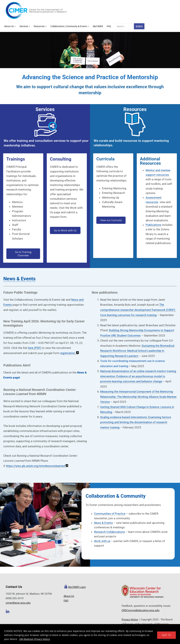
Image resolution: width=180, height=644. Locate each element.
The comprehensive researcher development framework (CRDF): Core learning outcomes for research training (138, 310)
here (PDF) (35, 348)
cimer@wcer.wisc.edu (18, 603)
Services (24, 26)
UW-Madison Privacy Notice (35, 639)
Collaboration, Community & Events (69, 26)
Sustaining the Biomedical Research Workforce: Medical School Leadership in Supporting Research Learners (137, 351)
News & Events (19, 279)
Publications (153, 225)
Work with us (102, 541)
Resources (39, 26)
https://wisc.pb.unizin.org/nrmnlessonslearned (36, 466)
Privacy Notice (130, 619)
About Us (9, 26)
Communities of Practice (110, 514)
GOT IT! (166, 635)
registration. (69, 353)
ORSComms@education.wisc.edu (141, 610)
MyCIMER (98, 26)
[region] (90, 634)
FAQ (109, 26)
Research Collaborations (109, 532)
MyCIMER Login (77, 587)
